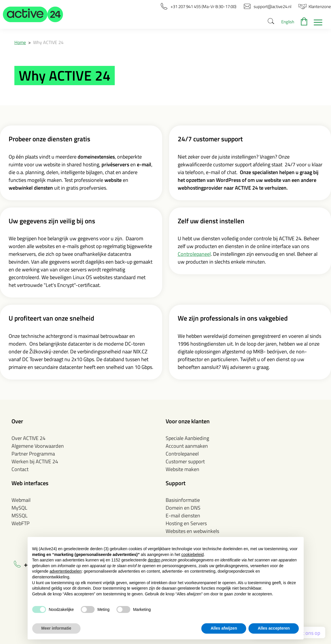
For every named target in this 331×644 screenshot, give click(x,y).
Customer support (185, 461)
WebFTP (21, 523)
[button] (33, 14)
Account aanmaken (187, 446)
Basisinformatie (183, 500)
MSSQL (20, 516)
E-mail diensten (183, 516)
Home (20, 42)
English (288, 22)
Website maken (182, 469)
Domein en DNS (183, 508)
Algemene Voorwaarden (38, 446)
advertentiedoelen (65, 571)
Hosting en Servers (186, 523)
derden (154, 560)
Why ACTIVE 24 (48, 42)
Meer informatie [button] (56, 628)
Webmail (21, 500)
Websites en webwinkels (192, 531)
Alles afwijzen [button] (224, 628)
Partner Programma (33, 454)
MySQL (19, 508)
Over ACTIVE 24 (28, 438)
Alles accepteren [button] (274, 628)
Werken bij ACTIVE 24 (35, 461)
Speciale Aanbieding (187, 438)
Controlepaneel (194, 254)
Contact (20, 469)
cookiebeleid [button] (193, 555)
